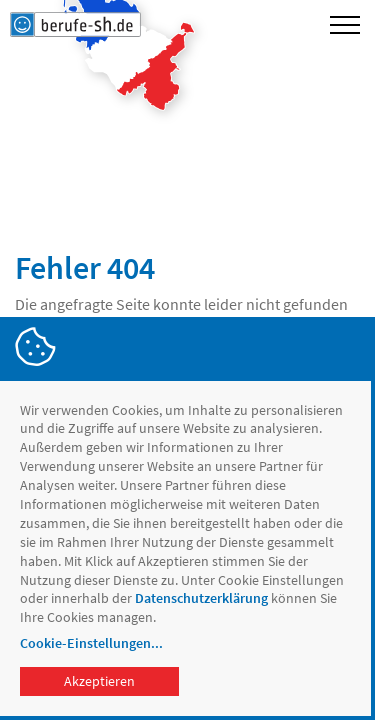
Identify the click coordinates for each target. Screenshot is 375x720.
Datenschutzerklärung (201, 598)
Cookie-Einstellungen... (91, 643)
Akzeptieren (99, 681)
